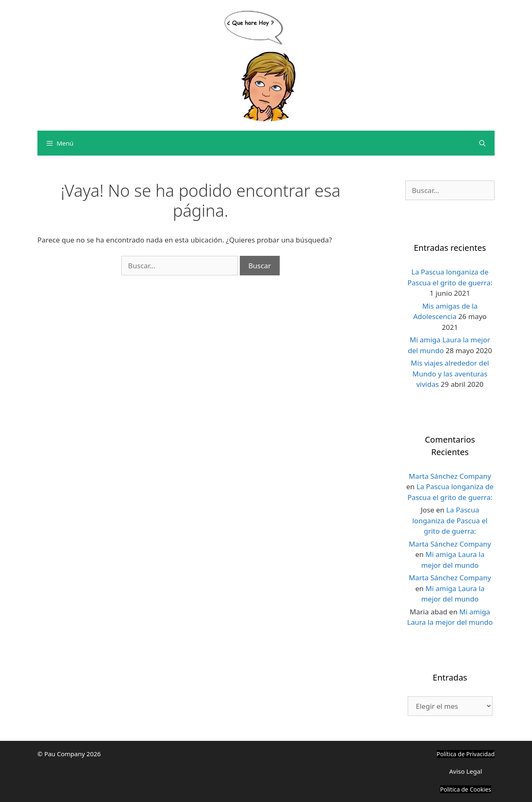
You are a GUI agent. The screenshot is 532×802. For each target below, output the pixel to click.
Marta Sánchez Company (450, 476)
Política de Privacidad (466, 754)
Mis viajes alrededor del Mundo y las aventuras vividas (450, 374)
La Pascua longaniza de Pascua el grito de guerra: (450, 520)
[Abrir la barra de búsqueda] (482, 143)
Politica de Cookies (466, 789)
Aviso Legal (466, 771)
